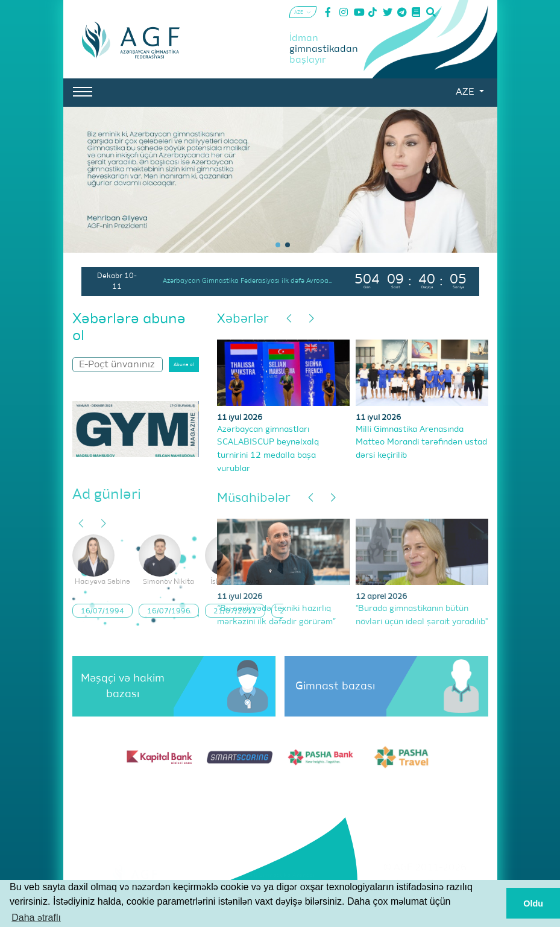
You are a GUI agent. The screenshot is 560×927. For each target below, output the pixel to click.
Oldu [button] (533, 903)
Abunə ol (184, 365)
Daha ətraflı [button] (36, 918)
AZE (466, 92)
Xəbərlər (243, 319)
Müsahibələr (254, 498)
